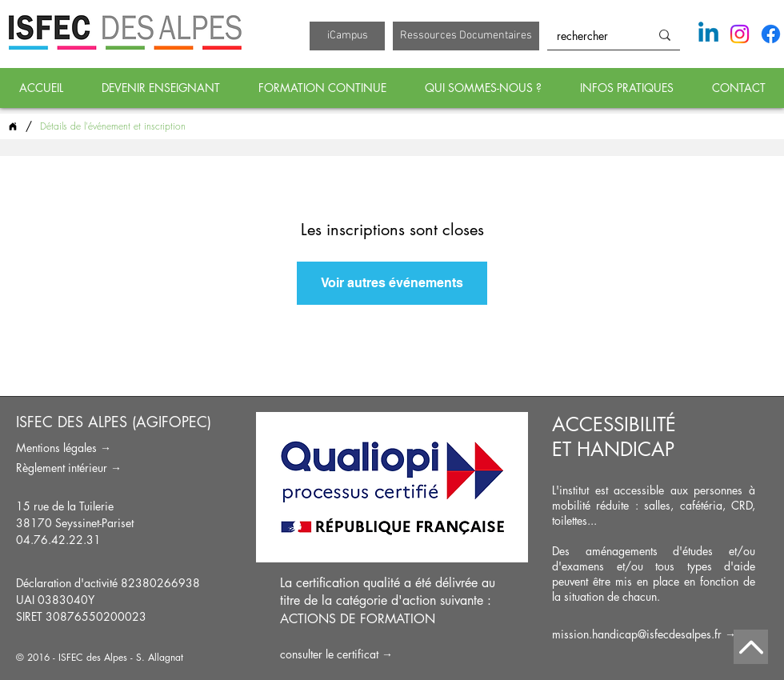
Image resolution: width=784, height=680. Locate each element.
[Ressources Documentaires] (466, 36)
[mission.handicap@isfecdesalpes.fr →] (654, 634)
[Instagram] (740, 34)
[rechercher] (586, 36)
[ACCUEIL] (13, 126)
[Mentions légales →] (115, 448)
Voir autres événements (392, 283)
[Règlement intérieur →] (115, 468)
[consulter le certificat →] (392, 654)
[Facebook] (771, 34)
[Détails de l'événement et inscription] (113, 126)
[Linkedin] (708, 34)
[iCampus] (347, 36)
